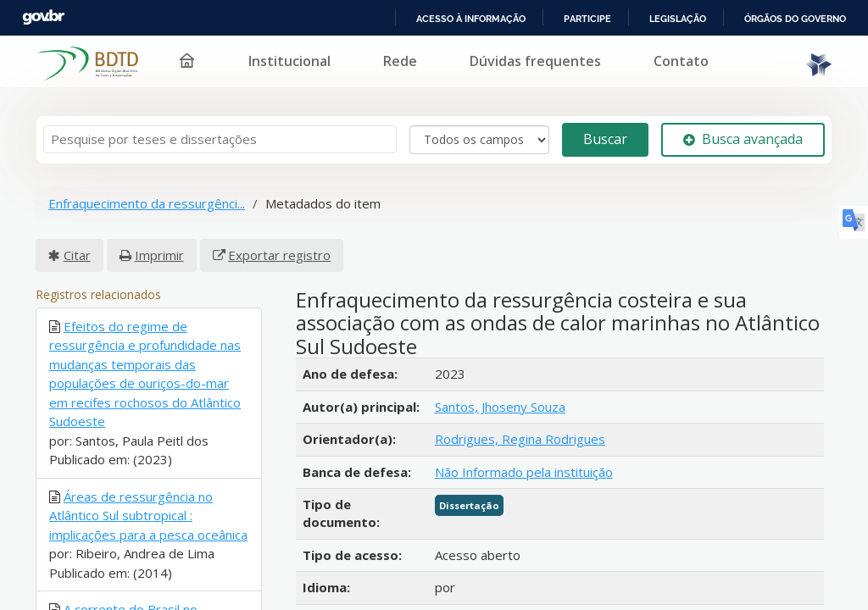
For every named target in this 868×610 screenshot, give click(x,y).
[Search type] (479, 140)
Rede (400, 61)
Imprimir (159, 255)
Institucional (289, 61)
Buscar (605, 139)
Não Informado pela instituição (524, 472)
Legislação (678, 19)
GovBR (43, 17)
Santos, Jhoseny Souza (500, 407)
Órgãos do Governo (795, 19)
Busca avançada (743, 139)
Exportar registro (279, 255)
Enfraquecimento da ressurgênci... (147, 203)
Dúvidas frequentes (535, 61)
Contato (681, 61)
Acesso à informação (471, 19)
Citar (77, 255)
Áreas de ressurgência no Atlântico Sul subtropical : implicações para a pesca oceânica (148, 516)
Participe (587, 19)
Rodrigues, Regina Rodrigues (520, 439)
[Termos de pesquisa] (220, 139)
